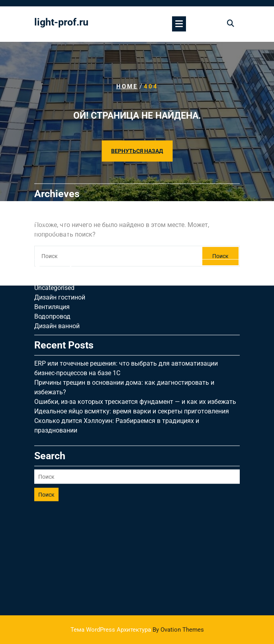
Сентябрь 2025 (56, 205)
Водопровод (52, 280)
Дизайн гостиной (60, 261)
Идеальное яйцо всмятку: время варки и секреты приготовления (132, 375)
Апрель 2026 (53, 176)
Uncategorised (54, 252)
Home (127, 86)
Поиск (46, 458)
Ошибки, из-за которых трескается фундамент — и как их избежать (135, 365)
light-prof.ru (61, 22)
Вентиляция (52, 271)
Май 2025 (49, 214)
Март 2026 (50, 185)
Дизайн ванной (57, 290)
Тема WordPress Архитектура (137, 630)
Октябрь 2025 (55, 195)
